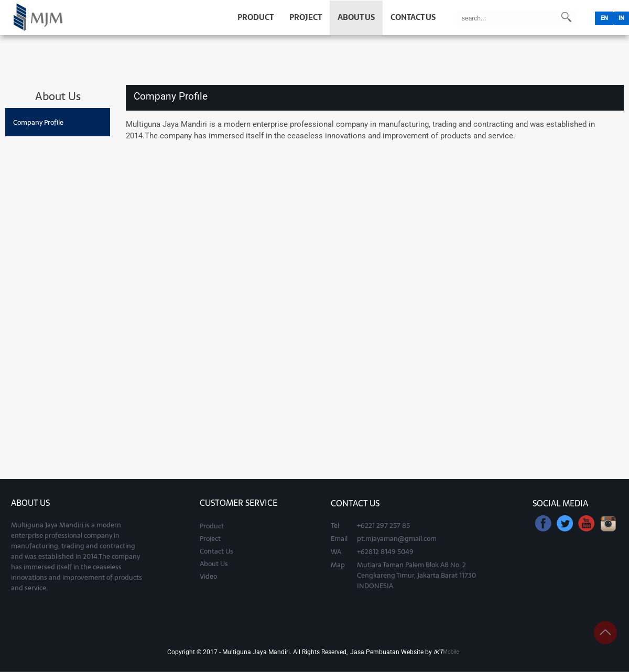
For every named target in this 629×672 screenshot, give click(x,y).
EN (604, 18)
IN (621, 18)
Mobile (451, 652)
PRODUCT (256, 17)
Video (208, 576)
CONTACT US (413, 17)
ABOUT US (356, 17)
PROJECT (306, 17)
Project (210, 538)
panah (605, 633)
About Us (214, 563)
